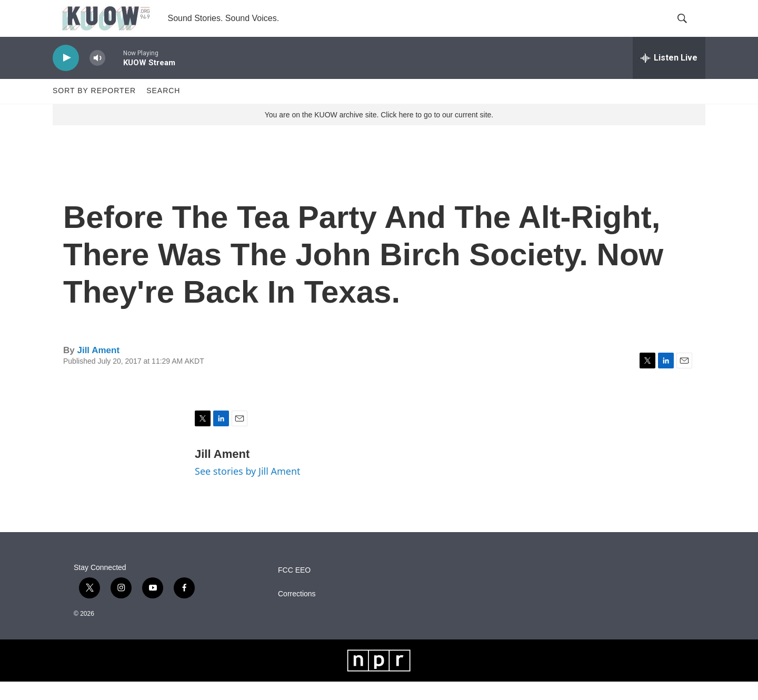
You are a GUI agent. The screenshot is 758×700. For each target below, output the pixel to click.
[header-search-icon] (689, 28)
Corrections (297, 612)
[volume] (97, 77)
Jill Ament (98, 369)
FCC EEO (294, 589)
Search (163, 109)
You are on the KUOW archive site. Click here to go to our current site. (379, 133)
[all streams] (669, 76)
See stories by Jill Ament (248, 489)
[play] (66, 77)
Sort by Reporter (94, 109)
